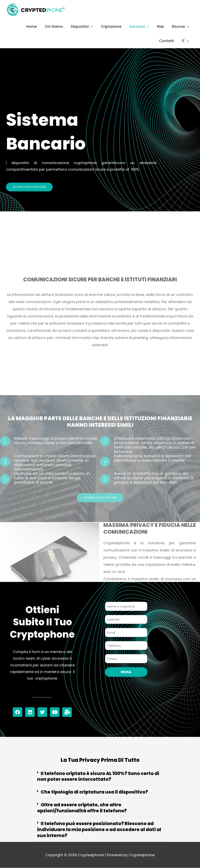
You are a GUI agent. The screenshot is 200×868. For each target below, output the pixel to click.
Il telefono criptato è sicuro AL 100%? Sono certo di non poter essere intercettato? (98, 776)
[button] (100, 777)
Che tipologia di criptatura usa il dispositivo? (94, 792)
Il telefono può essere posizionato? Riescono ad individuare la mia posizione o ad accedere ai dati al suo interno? (99, 830)
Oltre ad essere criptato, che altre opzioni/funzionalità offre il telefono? (82, 808)
